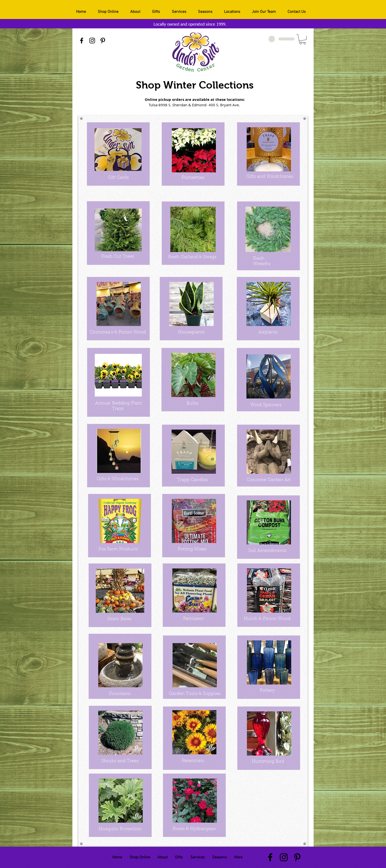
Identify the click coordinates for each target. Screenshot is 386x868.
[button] (303, 39)
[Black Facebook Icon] (82, 41)
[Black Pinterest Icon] (103, 41)
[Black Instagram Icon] (92, 41)
